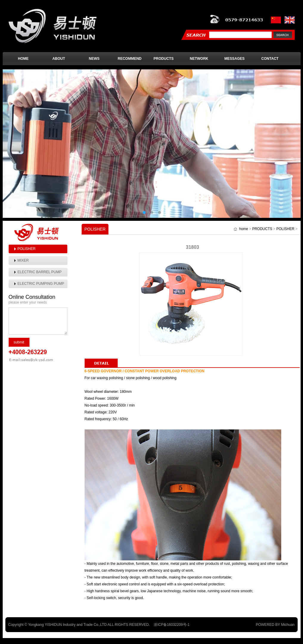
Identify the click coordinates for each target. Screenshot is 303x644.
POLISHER (27, 249)
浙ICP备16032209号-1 (172, 625)
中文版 (276, 20)
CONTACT (270, 59)
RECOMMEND (130, 59)
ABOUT (59, 59)
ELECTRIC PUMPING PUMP (41, 284)
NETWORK (199, 59)
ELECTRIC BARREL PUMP (40, 272)
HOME (23, 59)
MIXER (23, 260)
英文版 (290, 20)
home (244, 229)
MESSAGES (234, 59)
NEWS (94, 59)
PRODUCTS (163, 59)
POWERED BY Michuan (275, 625)
